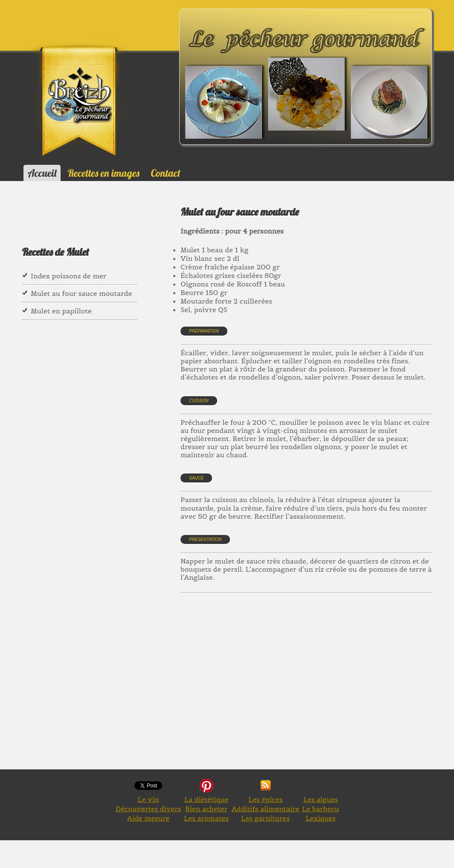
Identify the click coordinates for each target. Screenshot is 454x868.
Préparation (204, 331)
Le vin (148, 799)
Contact (165, 173)
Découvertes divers (148, 809)
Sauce (196, 478)
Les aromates (206, 818)
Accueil (42, 173)
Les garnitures (265, 818)
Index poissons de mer (68, 276)
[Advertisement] (317, 691)
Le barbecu (320, 809)
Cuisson (199, 401)
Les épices (265, 799)
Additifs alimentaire (266, 809)
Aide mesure (148, 818)
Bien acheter (207, 809)
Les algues (321, 799)
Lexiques (320, 818)
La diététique (206, 799)
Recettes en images (104, 173)
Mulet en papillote (61, 311)
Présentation (205, 539)
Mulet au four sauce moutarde (81, 293)
